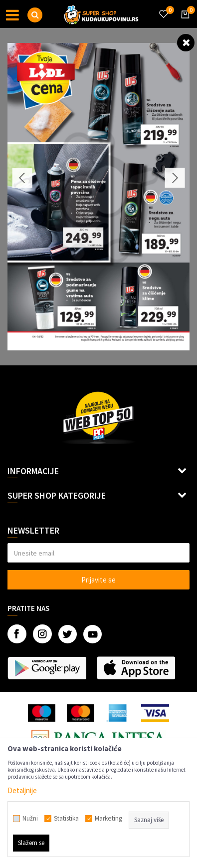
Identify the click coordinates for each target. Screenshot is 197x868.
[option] (98, 197)
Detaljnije (22, 790)
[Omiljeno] (163, 8)
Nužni (30, 819)
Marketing (108, 819)
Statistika (66, 819)
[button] (35, 15)
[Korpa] (184, 23)
